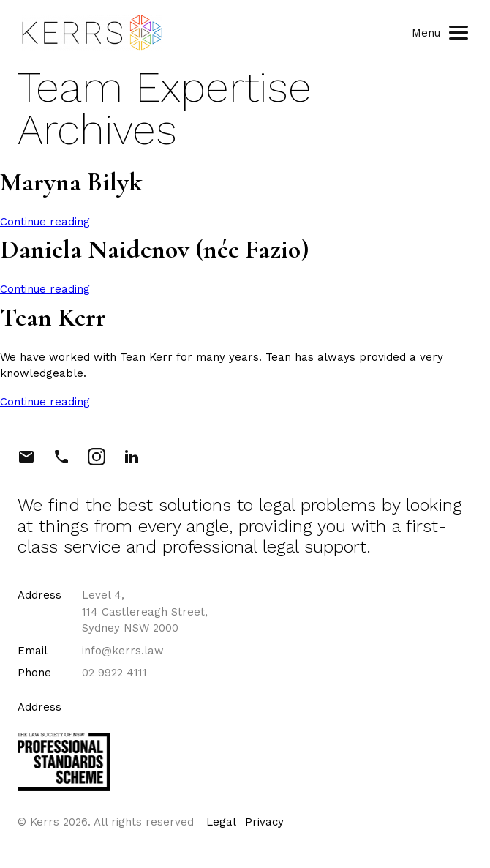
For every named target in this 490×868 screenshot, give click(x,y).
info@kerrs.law (123, 651)
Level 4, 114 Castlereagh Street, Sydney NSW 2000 (145, 611)
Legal (221, 822)
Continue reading (45, 222)
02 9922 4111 (114, 673)
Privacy (264, 822)
